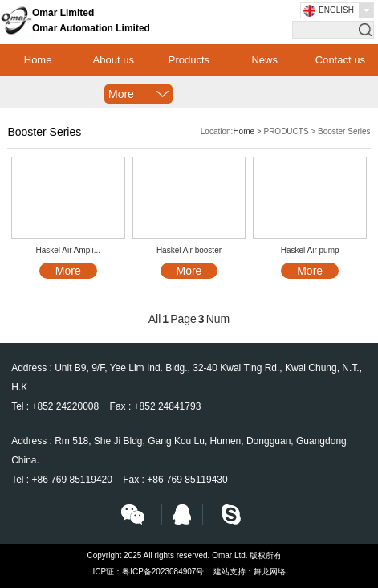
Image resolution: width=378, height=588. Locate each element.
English (336, 10)
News (264, 60)
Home (38, 60)
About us (114, 60)
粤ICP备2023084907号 (163, 572)
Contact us (340, 60)
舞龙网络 (270, 572)
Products (189, 60)
